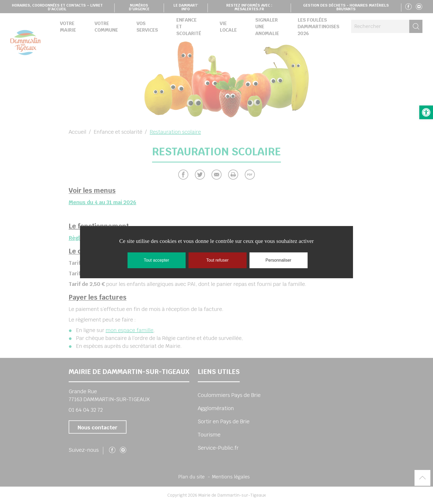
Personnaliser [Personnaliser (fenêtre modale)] (279, 260)
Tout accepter (156, 260)
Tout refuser (217, 260)
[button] (426, 112)
